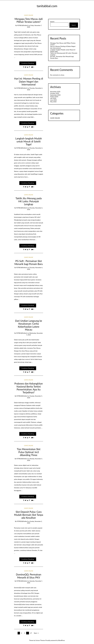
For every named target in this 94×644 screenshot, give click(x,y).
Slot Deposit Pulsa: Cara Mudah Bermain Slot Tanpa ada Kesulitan (29, 515)
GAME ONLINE (29, 15)
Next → (36, 633)
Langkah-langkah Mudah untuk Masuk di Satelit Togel (29, 141)
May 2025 (53, 102)
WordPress (61, 640)
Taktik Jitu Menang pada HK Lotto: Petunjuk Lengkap (29, 201)
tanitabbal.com (47, 6)
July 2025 (53, 98)
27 (31, 633)
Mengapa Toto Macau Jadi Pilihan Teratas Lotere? (29, 20)
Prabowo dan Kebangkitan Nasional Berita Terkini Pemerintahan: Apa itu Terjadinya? (29, 388)
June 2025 (53, 100)
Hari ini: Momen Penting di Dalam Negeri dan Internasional (29, 82)
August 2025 (54, 97)
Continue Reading (28, 63)
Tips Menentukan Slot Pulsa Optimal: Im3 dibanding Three (29, 452)
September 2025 (55, 95)
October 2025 (55, 93)
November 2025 (55, 92)
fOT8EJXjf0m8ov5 (23, 25)
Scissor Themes (40, 640)
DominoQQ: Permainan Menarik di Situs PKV (29, 576)
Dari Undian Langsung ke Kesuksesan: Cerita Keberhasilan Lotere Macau (29, 325)
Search (52, 22)
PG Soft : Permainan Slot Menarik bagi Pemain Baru (29, 262)
